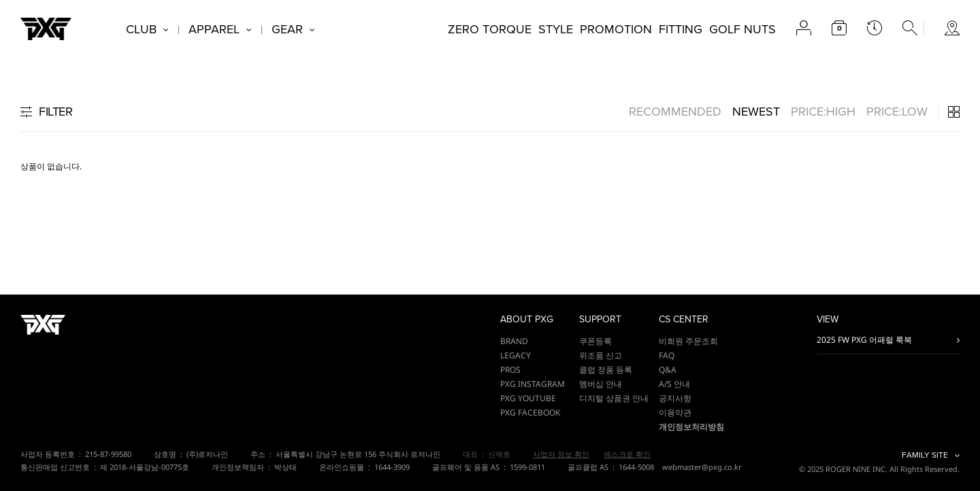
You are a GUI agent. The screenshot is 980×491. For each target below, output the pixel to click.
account (804, 28)
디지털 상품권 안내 (614, 398)
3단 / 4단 (954, 112)
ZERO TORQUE (490, 29)
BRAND (514, 341)
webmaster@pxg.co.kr (702, 467)
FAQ (667, 355)
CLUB (141, 29)
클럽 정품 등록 (606, 370)
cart (839, 28)
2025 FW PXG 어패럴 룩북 (864, 340)
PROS (510, 370)
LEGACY (516, 355)
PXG (46, 29)
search (910, 28)
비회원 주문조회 (688, 341)
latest (875, 28)
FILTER (55, 112)
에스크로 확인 (627, 454)
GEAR (287, 29)
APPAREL (214, 29)
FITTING (681, 29)
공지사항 (675, 398)
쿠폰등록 (595, 341)
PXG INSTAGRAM (533, 384)
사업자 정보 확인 (561, 454)
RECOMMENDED (675, 112)
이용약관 (675, 412)
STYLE (556, 29)
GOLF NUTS (742, 29)
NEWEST (756, 112)
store (952, 28)
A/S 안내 (674, 384)
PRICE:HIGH (823, 112)
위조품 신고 (601, 355)
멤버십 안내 (601, 384)
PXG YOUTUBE (528, 398)
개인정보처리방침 (691, 427)
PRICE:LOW (897, 112)
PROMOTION (616, 29)
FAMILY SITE (925, 455)
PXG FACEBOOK (530, 412)
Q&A (668, 370)
